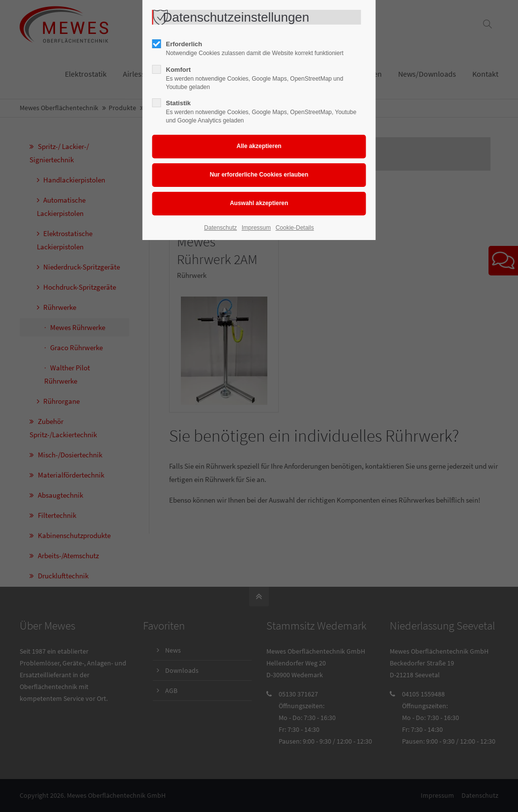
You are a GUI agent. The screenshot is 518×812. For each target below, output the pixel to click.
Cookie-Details (295, 228)
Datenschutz (220, 228)
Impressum (256, 228)
